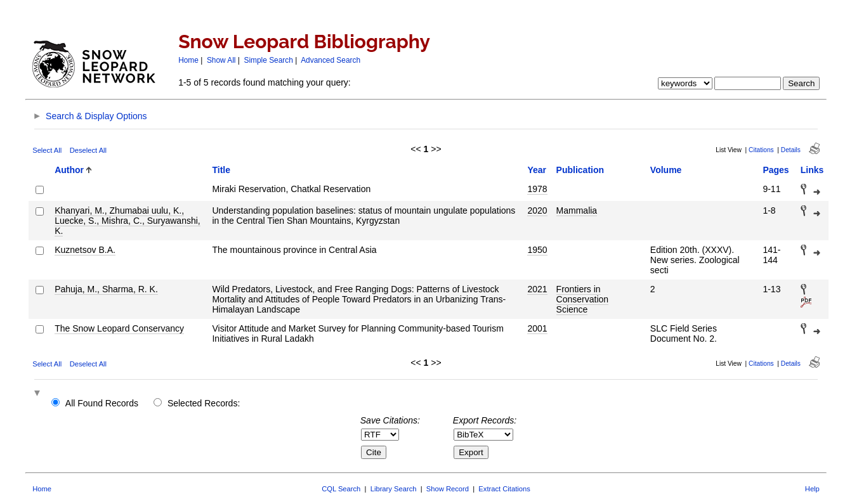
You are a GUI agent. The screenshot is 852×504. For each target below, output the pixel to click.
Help (812, 489)
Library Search (394, 489)
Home (188, 60)
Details (791, 150)
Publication (580, 170)
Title (221, 170)
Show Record (448, 489)
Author (69, 170)
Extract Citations (504, 489)
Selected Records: (204, 403)
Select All (47, 150)
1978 (537, 189)
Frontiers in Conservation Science (583, 299)
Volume (666, 170)
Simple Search (269, 60)
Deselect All (88, 150)
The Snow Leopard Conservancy (119, 328)
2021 (537, 289)
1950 (537, 250)
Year (537, 170)
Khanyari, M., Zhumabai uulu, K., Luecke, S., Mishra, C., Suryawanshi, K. (128, 221)
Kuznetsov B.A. (85, 250)
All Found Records (102, 403)
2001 (537, 328)
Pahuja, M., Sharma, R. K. (106, 289)
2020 (537, 210)
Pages (776, 170)
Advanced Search (331, 60)
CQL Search (341, 489)
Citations (761, 150)
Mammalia (577, 210)
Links (812, 170)
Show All (221, 60)
